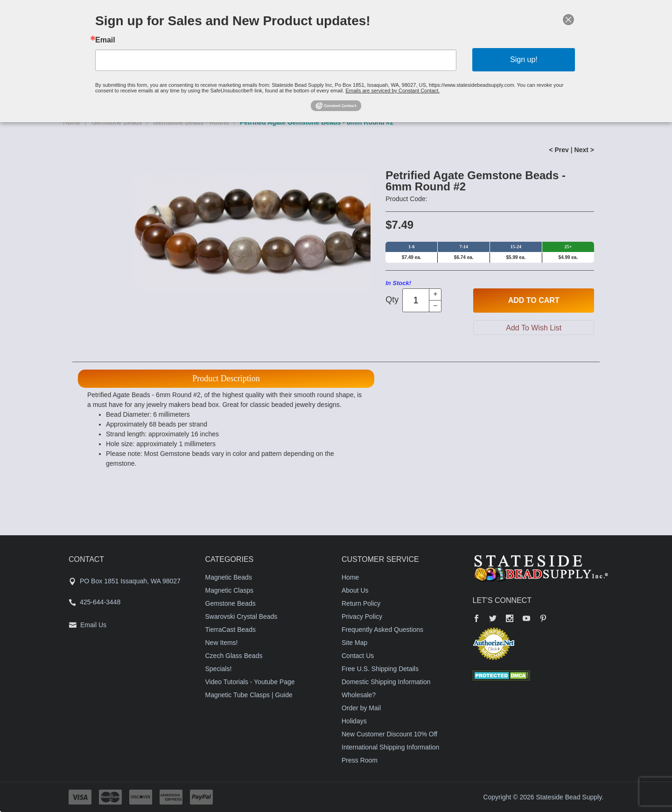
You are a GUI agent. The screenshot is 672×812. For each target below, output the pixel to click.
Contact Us (358, 656)
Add (534, 301)
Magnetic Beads (229, 577)
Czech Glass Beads (234, 656)
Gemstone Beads (231, 603)
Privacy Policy (362, 616)
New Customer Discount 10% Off (389, 734)
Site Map (354, 643)
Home (350, 577)
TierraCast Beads (231, 630)
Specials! (219, 669)
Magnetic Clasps (230, 590)
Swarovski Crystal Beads (241, 616)
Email (105, 40)
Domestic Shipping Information (386, 682)
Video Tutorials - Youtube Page (250, 682)
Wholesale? (359, 695)
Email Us (93, 625)
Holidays (354, 721)
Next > (584, 150)
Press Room (360, 760)
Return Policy (361, 603)
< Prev (559, 150)
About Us (355, 590)
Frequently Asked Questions (382, 630)
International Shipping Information (390, 747)
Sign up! (524, 59)
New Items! (222, 643)
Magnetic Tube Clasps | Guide (249, 695)
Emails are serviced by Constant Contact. (392, 91)
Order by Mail (361, 708)
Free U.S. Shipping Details (380, 669)
